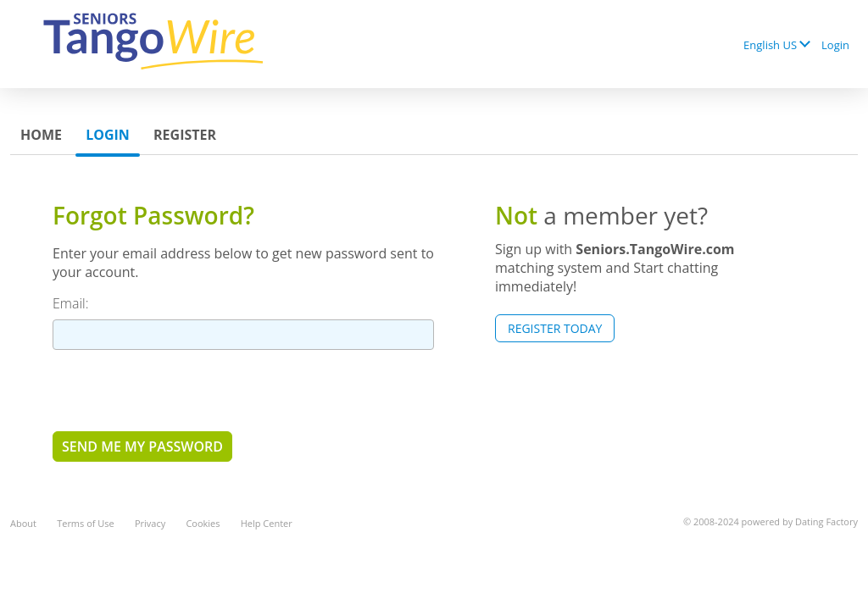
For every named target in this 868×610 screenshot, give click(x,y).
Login (835, 45)
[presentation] (181, 390)
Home (41, 135)
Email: (71, 303)
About (23, 523)
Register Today (555, 328)
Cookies (203, 523)
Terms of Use (86, 523)
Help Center (267, 523)
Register (185, 135)
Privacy (150, 523)
